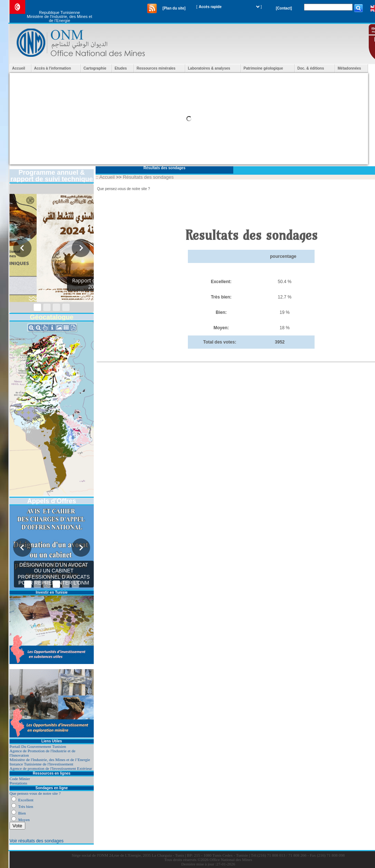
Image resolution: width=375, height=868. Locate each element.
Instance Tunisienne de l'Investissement (41, 764)
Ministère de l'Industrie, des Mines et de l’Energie (50, 760)
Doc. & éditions (311, 68)
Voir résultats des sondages (36, 841)
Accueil (19, 68)
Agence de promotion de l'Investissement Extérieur (51, 768)
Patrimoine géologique (263, 68)
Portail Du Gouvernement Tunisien (38, 746)
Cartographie (95, 68)
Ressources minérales (156, 68)
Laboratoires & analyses (209, 68)
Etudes (121, 68)
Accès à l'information (53, 68)
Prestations (18, 783)
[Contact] (284, 8)
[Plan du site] (174, 8)
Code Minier (20, 779)
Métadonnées (349, 68)
